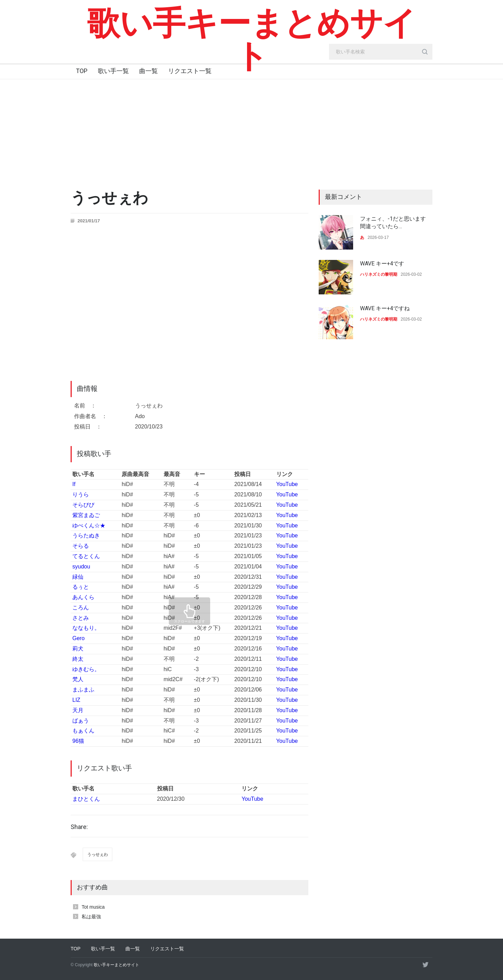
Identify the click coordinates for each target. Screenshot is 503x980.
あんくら (83, 597)
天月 (78, 710)
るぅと (81, 587)
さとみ (81, 618)
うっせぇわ (97, 855)
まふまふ (83, 690)
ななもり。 (86, 628)
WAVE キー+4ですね (385, 308)
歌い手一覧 (113, 71)
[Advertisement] (251, 131)
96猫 (78, 741)
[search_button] (425, 52)
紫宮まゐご (86, 515)
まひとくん (86, 799)
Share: (79, 827)
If (74, 484)
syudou (81, 567)
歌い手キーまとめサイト (252, 40)
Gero (79, 638)
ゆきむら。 (86, 669)
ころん (81, 608)
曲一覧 (148, 71)
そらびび (83, 505)
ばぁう (81, 721)
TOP (82, 71)
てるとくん (86, 556)
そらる (81, 546)
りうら (81, 494)
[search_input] (381, 52)
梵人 (78, 679)
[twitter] (425, 964)
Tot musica (93, 907)
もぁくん (83, 731)
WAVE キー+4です (382, 264)
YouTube (287, 484)
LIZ (76, 700)
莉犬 (78, 649)
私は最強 (91, 917)
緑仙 (78, 577)
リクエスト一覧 (190, 71)
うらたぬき (86, 536)
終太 (78, 659)
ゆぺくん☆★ (89, 526)
